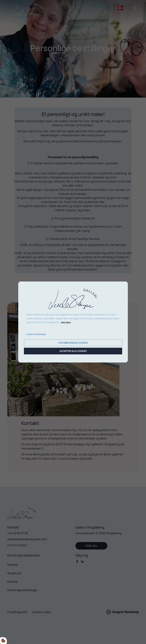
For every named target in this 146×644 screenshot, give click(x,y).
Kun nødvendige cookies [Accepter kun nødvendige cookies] (73, 343)
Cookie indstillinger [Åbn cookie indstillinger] (36, 334)
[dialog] (73, 322)
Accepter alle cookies (73, 351)
